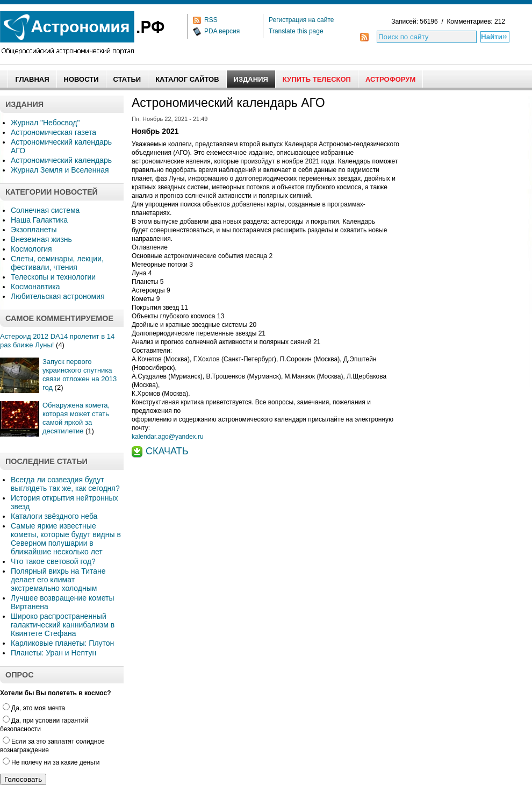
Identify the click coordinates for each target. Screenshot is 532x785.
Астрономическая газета (53, 132)
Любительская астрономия (58, 296)
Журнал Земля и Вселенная (60, 170)
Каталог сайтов (187, 79)
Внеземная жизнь (41, 239)
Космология (31, 249)
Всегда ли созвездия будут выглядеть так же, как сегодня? (65, 484)
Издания (251, 79)
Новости (81, 79)
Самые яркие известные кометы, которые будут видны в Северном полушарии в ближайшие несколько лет (66, 539)
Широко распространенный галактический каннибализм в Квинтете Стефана (63, 625)
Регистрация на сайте (301, 20)
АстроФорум (390, 79)
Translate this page (296, 31)
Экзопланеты (34, 230)
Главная (32, 79)
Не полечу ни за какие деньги (51, 762)
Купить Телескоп (317, 79)
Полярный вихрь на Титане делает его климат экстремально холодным (58, 580)
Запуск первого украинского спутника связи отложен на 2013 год (80, 374)
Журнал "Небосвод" (45, 123)
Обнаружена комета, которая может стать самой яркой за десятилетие (76, 418)
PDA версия (222, 31)
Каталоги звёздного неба (54, 516)
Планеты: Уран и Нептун (53, 653)
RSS (211, 20)
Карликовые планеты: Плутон (62, 643)
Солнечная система (45, 210)
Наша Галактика (39, 220)
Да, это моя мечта (34, 708)
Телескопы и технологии (53, 277)
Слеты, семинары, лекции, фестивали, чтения (57, 263)
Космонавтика (35, 287)
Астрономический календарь (61, 160)
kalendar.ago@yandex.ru (168, 437)
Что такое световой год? (53, 561)
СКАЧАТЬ (167, 451)
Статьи (127, 79)
